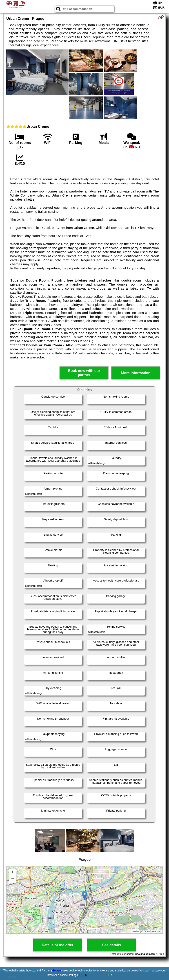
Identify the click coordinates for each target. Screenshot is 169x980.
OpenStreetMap (153, 931)
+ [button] (13, 873)
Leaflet (136, 931)
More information (136, 373)
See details (111, 945)
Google (57, 971)
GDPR (83, 975)
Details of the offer (58, 945)
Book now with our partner (84, 373)
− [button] (13, 879)
